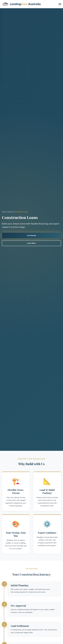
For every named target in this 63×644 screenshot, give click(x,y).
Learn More (32, 243)
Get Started (32, 235)
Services (10, 212)
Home (4, 212)
